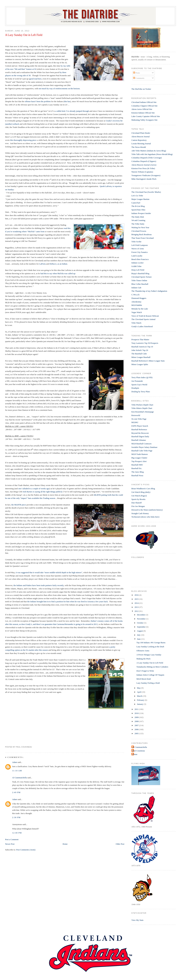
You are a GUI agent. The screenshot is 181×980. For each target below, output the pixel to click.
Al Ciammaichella (19, 778)
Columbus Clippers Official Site (144, 106)
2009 (137, 717)
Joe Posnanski (137, 381)
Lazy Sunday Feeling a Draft (148, 683)
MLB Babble (137, 305)
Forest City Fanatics (140, 252)
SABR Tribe (136, 266)
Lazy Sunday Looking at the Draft (150, 647)
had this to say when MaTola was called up (58, 273)
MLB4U (135, 422)
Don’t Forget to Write (145, 671)
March (140, 696)
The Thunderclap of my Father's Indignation (149, 291)
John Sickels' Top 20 (140, 350)
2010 (137, 713)
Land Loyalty (137, 256)
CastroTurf (136, 203)
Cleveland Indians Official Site (144, 102)
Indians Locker (137, 263)
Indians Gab (136, 288)
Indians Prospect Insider (141, 213)
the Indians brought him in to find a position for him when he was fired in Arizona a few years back (67, 602)
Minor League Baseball (141, 357)
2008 (137, 721)
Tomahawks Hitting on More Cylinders (152, 667)
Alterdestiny (136, 302)
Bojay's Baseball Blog (140, 273)
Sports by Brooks (138, 499)
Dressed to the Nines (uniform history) (147, 510)
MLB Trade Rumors (140, 454)
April (139, 692)
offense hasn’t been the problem (38, 101)
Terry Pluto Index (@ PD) (142, 377)
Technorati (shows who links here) (145, 517)
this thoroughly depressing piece (23, 140)
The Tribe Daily (138, 224)
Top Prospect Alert (139, 461)
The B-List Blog (138, 206)
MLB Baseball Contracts (141, 444)
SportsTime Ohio (138, 210)
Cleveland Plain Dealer (141, 133)
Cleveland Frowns (139, 231)
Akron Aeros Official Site (142, 109)
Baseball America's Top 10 (142, 347)
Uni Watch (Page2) (139, 496)
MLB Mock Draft (144, 679)
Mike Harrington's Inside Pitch (144, 179)
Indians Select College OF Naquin (150, 675)
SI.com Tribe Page (139, 419)
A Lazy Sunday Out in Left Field (24, 35)
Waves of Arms (138, 249)
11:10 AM (17, 771)
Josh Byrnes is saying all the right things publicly (42, 492)
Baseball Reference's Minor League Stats (148, 361)
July (139, 635)
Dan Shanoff (137, 503)
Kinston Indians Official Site (143, 113)
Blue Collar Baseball (140, 284)
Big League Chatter (139, 458)
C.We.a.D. (136, 295)
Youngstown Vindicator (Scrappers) (146, 175)
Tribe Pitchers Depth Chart (142, 405)
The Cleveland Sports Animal (143, 319)
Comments (139, 78)
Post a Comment (12, 839)
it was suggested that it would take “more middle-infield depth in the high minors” (49, 572)
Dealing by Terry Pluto (141, 392)
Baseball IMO (137, 465)
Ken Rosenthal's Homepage (143, 412)
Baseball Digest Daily (140, 436)
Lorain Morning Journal (141, 144)
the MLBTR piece (19, 505)
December (141, 615)
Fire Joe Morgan (138, 506)
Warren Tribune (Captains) (142, 172)
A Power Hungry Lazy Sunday (149, 655)
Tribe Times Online (139, 280)
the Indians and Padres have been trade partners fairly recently (39, 585)
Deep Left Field (138, 270)
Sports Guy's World (139, 385)
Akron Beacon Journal (141, 137)
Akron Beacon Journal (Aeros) (144, 165)
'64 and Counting (138, 220)
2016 (137, 595)
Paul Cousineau (139, 751)
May (139, 688)
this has (67, 101)
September (142, 627)
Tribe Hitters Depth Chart (142, 408)
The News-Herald (139, 147)
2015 (137, 599)
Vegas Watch (137, 312)
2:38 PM (16, 817)
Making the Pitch (143, 659)
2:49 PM (16, 792)
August (140, 631)
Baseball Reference (139, 429)
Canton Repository (139, 140)
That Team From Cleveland (143, 238)
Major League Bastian (140, 199)
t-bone (135, 754)
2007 (137, 725)
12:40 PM (17, 833)
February (141, 700)
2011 (137, 709)
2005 (137, 733)
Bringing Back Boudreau (142, 234)
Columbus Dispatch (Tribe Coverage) (147, 158)
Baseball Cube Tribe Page (142, 451)
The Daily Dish (138, 217)
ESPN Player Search (140, 426)
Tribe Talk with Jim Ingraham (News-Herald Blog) (152, 154)
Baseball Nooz (137, 475)
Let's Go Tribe (137, 196)
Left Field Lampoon (140, 245)
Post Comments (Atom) (26, 850)
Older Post (120, 844)
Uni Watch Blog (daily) (141, 492)
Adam (15, 762)
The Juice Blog (138, 472)
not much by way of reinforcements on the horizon (59, 89)
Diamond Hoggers (139, 298)
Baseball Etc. (137, 468)
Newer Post (10, 844)
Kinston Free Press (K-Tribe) (143, 168)
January (140, 704)
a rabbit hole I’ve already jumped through (72, 111)
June (139, 639)
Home (65, 844)
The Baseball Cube (139, 354)
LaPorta (42, 264)
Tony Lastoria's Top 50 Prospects (145, 343)
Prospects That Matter (140, 339)
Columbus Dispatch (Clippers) (144, 161)
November (142, 619)
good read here (36, 79)
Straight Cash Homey (140, 513)
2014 (137, 603)
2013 (137, 607)
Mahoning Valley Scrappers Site (144, 120)
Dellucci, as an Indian (58, 264)
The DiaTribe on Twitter (141, 89)
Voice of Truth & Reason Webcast (145, 316)
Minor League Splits (140, 364)
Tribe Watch (136, 323)
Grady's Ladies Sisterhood (142, 326)
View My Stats (137, 920)
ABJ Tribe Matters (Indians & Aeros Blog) (149, 151)
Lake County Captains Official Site (146, 116)
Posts (136, 73)
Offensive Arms (143, 651)
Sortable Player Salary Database (144, 447)
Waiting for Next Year (140, 227)
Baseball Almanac (139, 440)
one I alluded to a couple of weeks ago (34, 489)
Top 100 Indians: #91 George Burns (151, 643)
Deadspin (135, 388)
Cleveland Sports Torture (142, 277)
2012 (137, 611)
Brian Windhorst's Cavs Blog (143, 489)
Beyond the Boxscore (140, 433)
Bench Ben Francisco (140, 259)
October (141, 623)
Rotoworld (136, 415)
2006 (137, 729)
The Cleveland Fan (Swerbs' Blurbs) (146, 192)
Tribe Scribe (136, 242)
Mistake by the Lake (140, 309)
